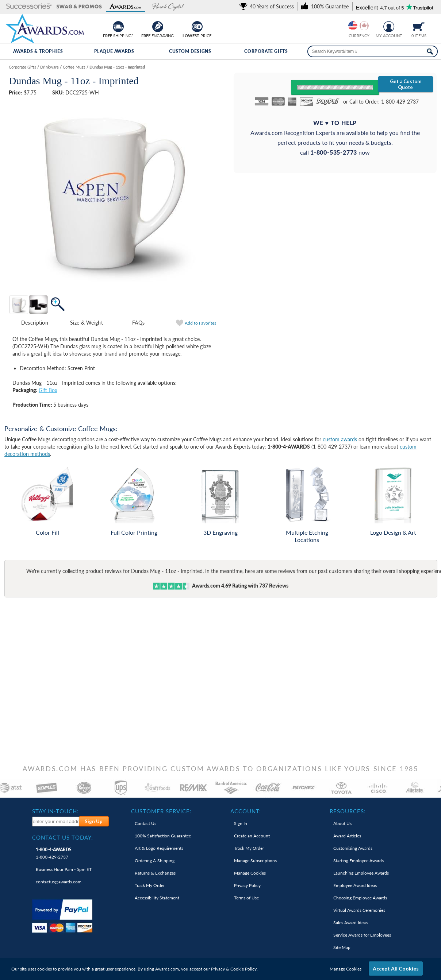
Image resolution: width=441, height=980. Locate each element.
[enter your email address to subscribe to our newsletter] (56, 822)
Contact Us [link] (145, 823)
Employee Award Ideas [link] (355, 885)
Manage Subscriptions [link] (255, 861)
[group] (358, 26)
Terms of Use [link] (246, 898)
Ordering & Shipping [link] (155, 861)
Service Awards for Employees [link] (362, 935)
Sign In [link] (241, 823)
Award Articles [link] (347, 836)
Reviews (274, 586)
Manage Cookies (346, 969)
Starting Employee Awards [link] (358, 861)
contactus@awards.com (59, 882)
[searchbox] (372, 51)
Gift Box (48, 390)
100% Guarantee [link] (163, 836)
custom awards (340, 439)
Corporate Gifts (266, 51)
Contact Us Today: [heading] (63, 837)
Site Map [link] (342, 947)
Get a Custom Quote (406, 84)
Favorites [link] (200, 323)
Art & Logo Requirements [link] (159, 848)
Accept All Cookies (396, 969)
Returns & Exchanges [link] (155, 873)
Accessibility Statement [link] (157, 898)
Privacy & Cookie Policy (234, 969)
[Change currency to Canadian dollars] (364, 26)
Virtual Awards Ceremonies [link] (359, 910)
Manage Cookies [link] (250, 873)
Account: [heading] (246, 811)
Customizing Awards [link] (353, 848)
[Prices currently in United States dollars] (353, 26)
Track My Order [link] (150, 885)
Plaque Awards (114, 51)
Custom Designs (190, 51)
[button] (29, 7)
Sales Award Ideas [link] (350, 923)
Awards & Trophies (38, 51)
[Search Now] (430, 51)
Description (35, 323)
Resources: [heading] (348, 811)
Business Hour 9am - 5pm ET (64, 869)
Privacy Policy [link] (247, 885)
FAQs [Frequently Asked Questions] (138, 323)
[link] (268, 6)
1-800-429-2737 (54, 853)
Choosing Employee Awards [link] (360, 898)
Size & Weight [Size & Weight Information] (87, 323)
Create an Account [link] (252, 836)
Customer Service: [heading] (161, 811)
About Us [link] (342, 823)
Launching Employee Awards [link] (361, 873)
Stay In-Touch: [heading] (55, 811)
